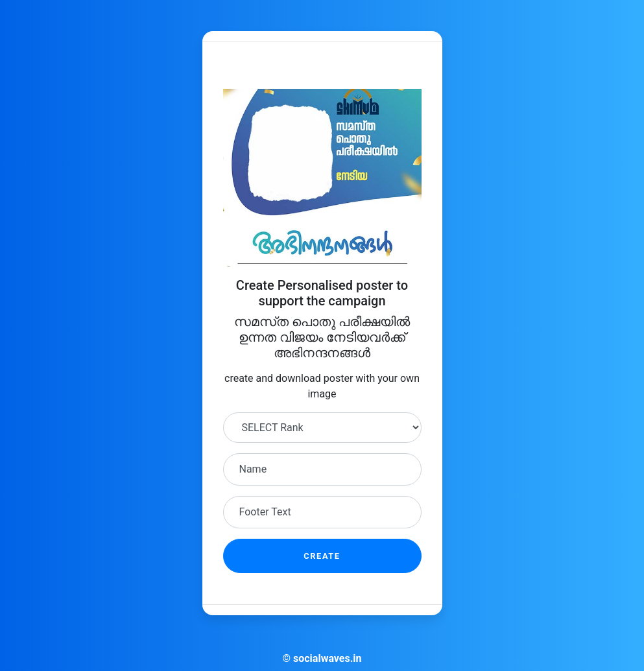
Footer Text (265, 512)
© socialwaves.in (322, 658)
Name (253, 469)
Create (322, 556)
